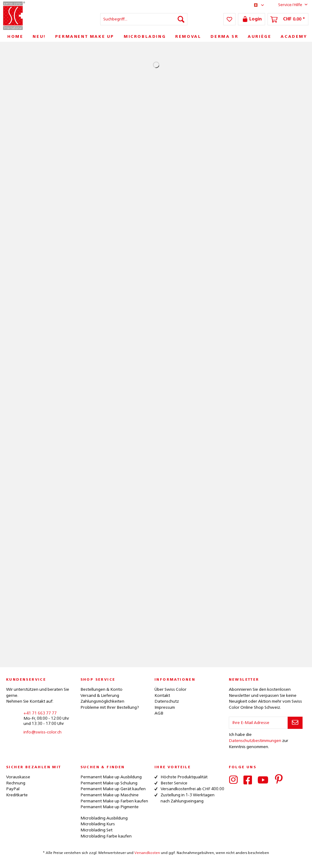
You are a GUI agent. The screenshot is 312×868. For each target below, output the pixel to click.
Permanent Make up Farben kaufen (114, 801)
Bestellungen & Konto (101, 690)
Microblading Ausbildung (104, 818)
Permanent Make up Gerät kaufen (113, 789)
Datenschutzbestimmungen (255, 741)
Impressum (165, 708)
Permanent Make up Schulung (109, 783)
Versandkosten (147, 853)
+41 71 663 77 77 (40, 713)
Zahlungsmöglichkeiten (102, 701)
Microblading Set (96, 830)
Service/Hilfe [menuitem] (288, 5)
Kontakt (162, 696)
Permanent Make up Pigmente (110, 807)
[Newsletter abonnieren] (295, 723)
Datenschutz (167, 701)
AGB (159, 713)
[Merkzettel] (229, 19)
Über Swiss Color (170, 690)
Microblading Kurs (98, 824)
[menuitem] (144, 19)
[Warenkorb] (288, 19)
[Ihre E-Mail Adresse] (259, 723)
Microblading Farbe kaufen (106, 836)
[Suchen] (181, 19)
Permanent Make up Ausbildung (111, 777)
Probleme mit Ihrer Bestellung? (110, 708)
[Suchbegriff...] (144, 19)
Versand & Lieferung (100, 696)
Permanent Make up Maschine (110, 795)
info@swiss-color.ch (43, 732)
